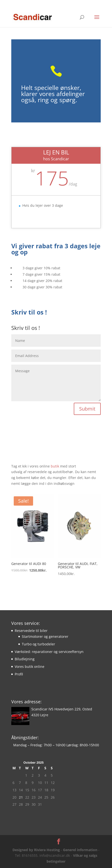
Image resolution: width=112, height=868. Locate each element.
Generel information (80, 850)
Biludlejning (25, 659)
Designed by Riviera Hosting (36, 850)
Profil (19, 674)
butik (55, 466)
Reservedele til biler (31, 631)
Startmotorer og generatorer (45, 636)
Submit (87, 409)
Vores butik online (30, 667)
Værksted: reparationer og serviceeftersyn (49, 652)
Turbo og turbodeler (38, 644)
